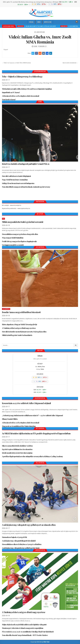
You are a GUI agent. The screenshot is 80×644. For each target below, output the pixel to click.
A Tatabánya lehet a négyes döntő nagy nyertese (19, 328)
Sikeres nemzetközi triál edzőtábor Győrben (17, 446)
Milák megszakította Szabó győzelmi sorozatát (23, 222)
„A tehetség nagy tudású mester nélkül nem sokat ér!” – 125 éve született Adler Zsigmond (32, 415)
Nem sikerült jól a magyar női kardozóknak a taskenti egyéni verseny (26, 187)
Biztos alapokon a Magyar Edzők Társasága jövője (20, 324)
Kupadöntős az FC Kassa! (11, 92)
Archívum (41, 32)
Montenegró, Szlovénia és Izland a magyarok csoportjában (23, 628)
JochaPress (6, 309)
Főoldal (31, 22)
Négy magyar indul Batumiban (13, 238)
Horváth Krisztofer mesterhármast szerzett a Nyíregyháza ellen (24, 332)
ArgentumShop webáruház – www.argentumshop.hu (16, 208)
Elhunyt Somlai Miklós (10, 419)
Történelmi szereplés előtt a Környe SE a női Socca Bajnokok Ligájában (27, 89)
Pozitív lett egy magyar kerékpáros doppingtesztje (19, 241)
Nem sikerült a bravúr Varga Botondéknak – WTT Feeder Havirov (25, 635)
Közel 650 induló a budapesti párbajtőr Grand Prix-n (26, 164)
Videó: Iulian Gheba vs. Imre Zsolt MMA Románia (40, 39)
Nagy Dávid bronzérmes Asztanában (15, 180)
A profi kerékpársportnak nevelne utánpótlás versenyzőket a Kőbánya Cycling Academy (32, 456)
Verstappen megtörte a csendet (13, 245)
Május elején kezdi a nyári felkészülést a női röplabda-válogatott (24, 625)
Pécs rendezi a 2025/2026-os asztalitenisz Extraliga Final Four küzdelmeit (28, 632)
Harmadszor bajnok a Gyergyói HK (14, 537)
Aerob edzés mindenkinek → (70, 63)
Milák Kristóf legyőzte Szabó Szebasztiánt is (17, 335)
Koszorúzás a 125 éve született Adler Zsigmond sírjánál (26, 403)
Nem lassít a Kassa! (9, 99)
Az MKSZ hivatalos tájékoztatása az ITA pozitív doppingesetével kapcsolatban (36, 433)
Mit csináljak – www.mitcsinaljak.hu (12, 205)
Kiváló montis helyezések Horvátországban (17, 453)
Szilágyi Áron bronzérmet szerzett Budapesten (18, 183)
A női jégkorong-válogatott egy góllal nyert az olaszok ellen (29, 525)
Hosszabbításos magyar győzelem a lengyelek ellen (20, 234)
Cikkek (39, 22)
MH (3, 219)
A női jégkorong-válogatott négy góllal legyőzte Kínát (21, 548)
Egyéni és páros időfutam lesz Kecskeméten (17, 449)
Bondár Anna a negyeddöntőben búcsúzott (21, 312)
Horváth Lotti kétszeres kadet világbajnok (16, 176)
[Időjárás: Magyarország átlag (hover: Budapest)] (46, 4)
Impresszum (48, 22)
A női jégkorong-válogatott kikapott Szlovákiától (19, 541)
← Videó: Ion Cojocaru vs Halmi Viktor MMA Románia (16, 63)
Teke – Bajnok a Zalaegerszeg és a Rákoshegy (22, 76)
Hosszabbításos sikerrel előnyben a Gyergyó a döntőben (22, 544)
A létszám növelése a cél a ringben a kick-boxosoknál (21, 96)
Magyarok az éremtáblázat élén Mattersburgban (19, 426)
